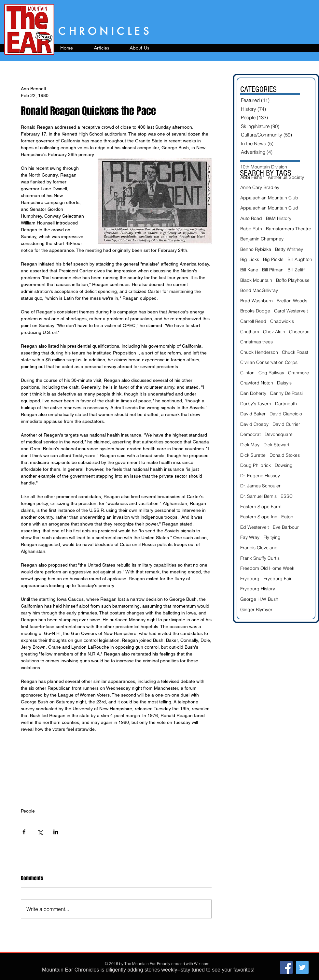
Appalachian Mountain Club (269, 198)
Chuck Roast (295, 352)
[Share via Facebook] (24, 832)
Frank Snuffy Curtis (260, 558)
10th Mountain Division (264, 167)
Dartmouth (286, 404)
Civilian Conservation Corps (269, 362)
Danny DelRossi (286, 393)
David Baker (253, 414)
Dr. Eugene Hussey (260, 476)
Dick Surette (253, 455)
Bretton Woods (292, 301)
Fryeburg (250, 579)
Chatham (250, 332)
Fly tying (272, 537)
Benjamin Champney (262, 239)
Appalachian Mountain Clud (269, 208)
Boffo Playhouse (293, 280)
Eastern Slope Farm (261, 507)
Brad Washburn (257, 301)
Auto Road (251, 218)
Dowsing (284, 465)
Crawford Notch (257, 383)
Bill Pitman (273, 270)
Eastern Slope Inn (259, 517)
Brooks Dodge (255, 311)
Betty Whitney (289, 249)
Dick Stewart (276, 445)
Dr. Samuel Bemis (258, 496)
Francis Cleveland (259, 548)
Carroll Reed (253, 321)
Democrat (250, 434)
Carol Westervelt (291, 311)
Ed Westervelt (255, 527)
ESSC (287, 496)
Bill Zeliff (296, 270)
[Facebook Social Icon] (286, 967)
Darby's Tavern (256, 404)
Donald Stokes (285, 455)
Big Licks (250, 259)
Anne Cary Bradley (260, 187)
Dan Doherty (253, 393)
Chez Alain (274, 332)
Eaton (287, 517)
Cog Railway (271, 373)
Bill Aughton (300, 259)
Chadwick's (282, 321)
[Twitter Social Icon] (302, 967)
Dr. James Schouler (260, 486)
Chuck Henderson (259, 352)
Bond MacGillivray (259, 290)
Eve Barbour (286, 527)
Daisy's (284, 383)
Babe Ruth (251, 229)
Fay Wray (250, 537)
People (28, 811)
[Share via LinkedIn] (56, 832)
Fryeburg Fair (277, 579)
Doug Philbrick (256, 465)
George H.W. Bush (259, 599)
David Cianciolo (286, 414)
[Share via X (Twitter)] (40, 832)
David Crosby (254, 424)
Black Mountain (256, 280)
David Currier (286, 424)
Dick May (250, 445)
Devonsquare (279, 434)
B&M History (279, 218)
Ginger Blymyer (256, 610)
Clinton (247, 373)
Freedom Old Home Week (267, 568)
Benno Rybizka (256, 249)
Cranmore (298, 373)
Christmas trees (257, 342)
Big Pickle (273, 259)
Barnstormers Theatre (289, 229)
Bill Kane (249, 270)
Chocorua (299, 332)
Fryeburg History (258, 589)
